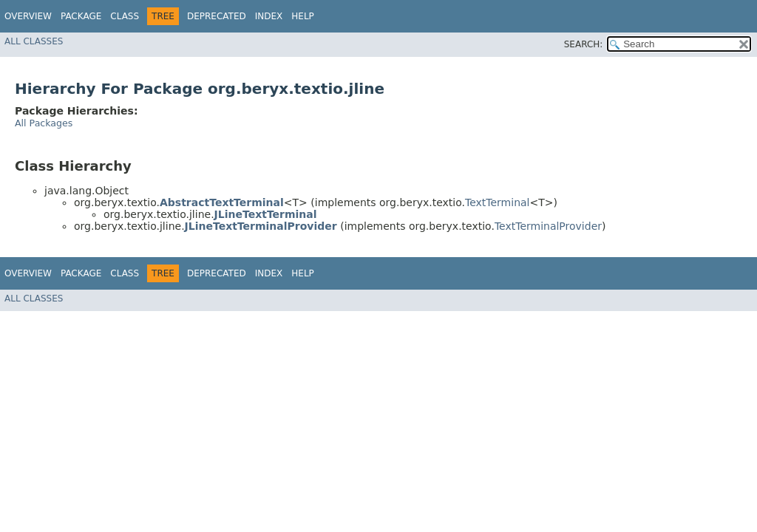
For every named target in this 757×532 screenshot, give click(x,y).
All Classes (34, 41)
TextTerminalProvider (548, 226)
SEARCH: (584, 44)
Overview (28, 16)
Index (269, 16)
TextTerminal (497, 202)
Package (81, 16)
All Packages (44, 123)
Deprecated (217, 16)
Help (303, 16)
